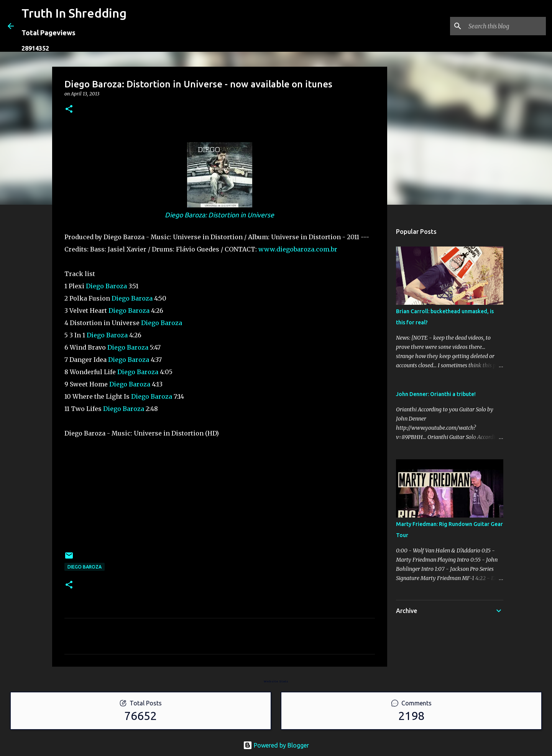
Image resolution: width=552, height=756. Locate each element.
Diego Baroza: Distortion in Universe (219, 215)
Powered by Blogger (276, 745)
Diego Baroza (106, 286)
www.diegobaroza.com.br (298, 249)
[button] (69, 109)
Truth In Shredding (74, 13)
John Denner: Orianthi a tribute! (436, 394)
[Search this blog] (506, 26)
